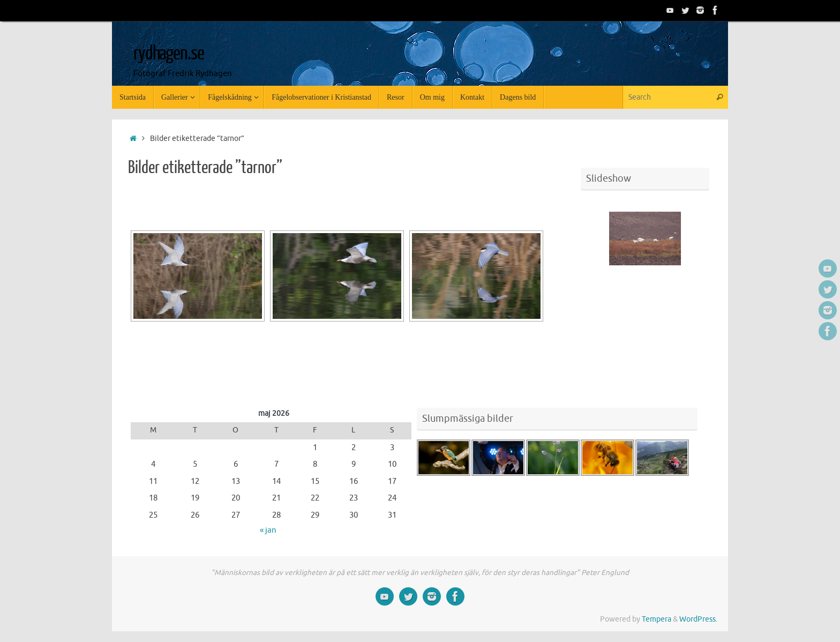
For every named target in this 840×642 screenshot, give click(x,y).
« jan (268, 530)
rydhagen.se (168, 54)
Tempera (657, 619)
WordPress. (698, 619)
